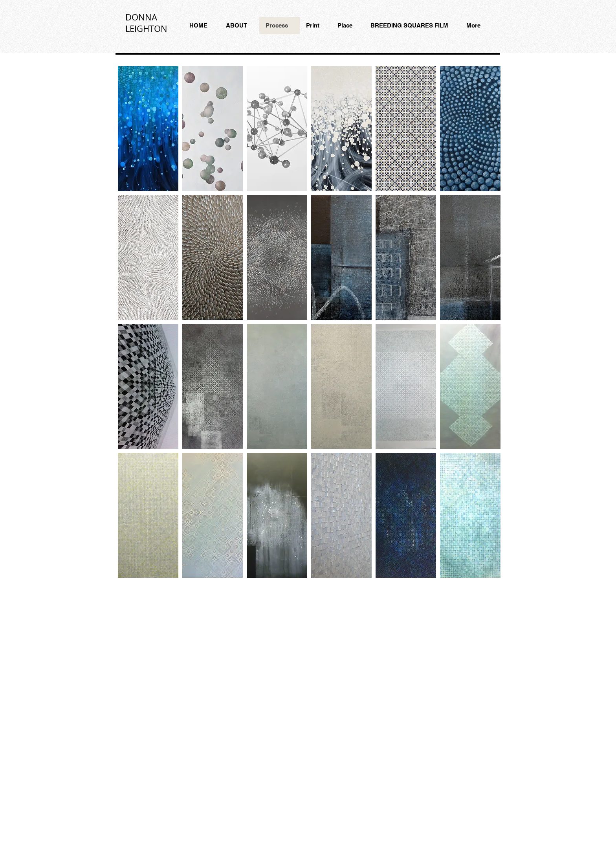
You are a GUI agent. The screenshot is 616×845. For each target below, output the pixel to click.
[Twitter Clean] (463, 593)
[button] (148, 129)
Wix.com (270, 591)
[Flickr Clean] (480, 593)
